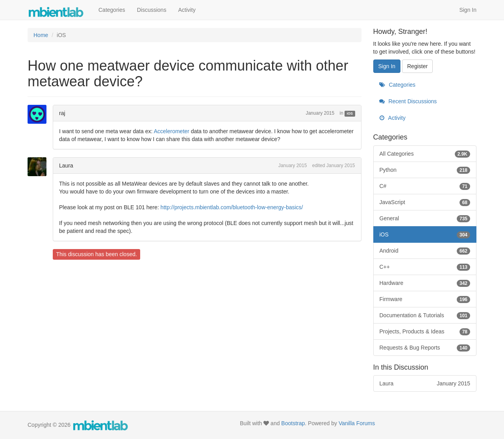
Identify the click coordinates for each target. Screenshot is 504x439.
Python (425, 170)
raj (62, 113)
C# (425, 186)
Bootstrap (293, 423)
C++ (425, 267)
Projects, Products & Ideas (425, 331)
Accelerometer (171, 131)
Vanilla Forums (357, 423)
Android (425, 251)
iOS (350, 113)
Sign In (468, 10)
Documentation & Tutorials (425, 315)
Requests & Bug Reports (425, 348)
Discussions (152, 10)
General (425, 218)
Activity (187, 10)
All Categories (425, 154)
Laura (66, 166)
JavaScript (425, 202)
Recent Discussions (408, 101)
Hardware (425, 283)
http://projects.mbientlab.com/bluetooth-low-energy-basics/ (232, 207)
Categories (112, 10)
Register (417, 66)
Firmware (425, 299)
